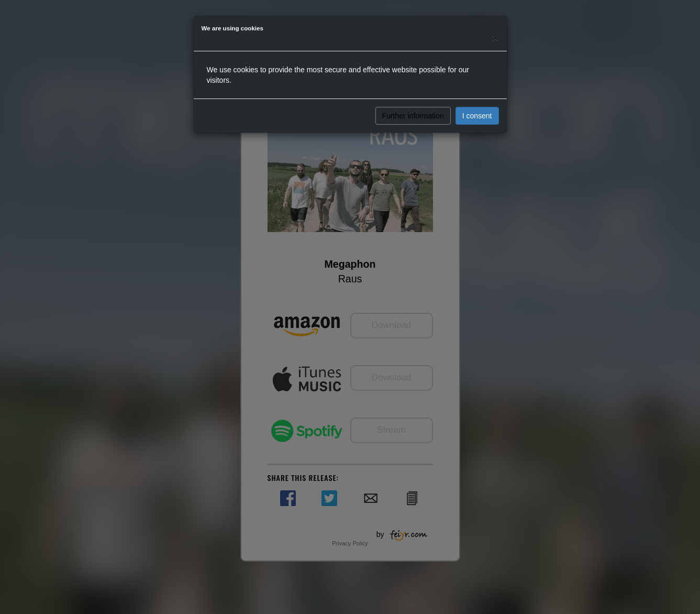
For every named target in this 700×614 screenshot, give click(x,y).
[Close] (495, 37)
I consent (477, 116)
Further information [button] (413, 116)
